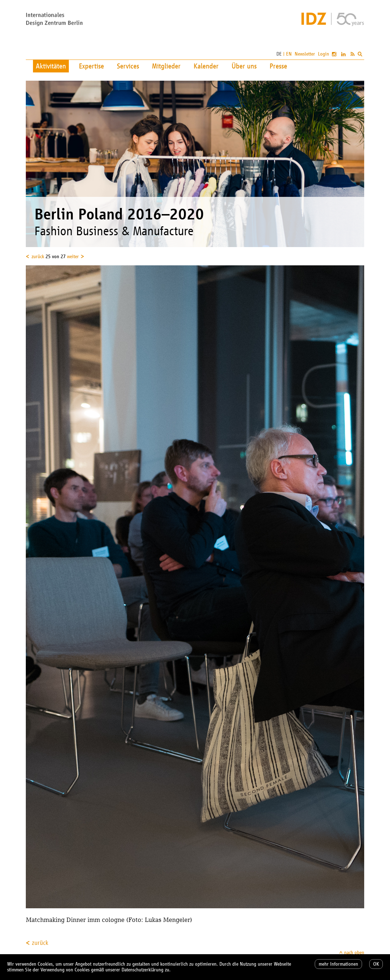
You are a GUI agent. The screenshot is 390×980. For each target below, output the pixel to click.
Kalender (206, 66)
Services (128, 66)
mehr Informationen (338, 964)
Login (324, 54)
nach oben (354, 953)
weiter (73, 257)
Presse (278, 66)
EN (289, 54)
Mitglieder (166, 66)
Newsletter (305, 54)
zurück (38, 257)
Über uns (244, 66)
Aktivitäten (51, 66)
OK (376, 964)
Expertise (91, 66)
